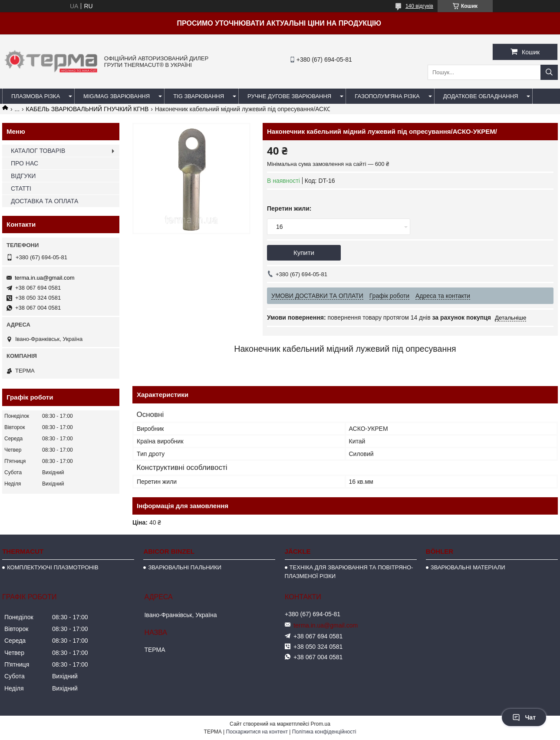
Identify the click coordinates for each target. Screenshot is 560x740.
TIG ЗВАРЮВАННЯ (199, 96)
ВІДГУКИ (23, 176)
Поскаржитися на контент (257, 732)
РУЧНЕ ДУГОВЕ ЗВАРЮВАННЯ (289, 96)
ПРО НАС (25, 163)
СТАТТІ (21, 188)
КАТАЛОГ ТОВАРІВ (38, 151)
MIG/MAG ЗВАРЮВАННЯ (117, 96)
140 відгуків (419, 6)
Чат (524, 717)
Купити (304, 253)
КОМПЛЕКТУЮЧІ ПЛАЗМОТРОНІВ (53, 567)
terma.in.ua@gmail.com (44, 278)
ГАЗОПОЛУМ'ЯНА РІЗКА (387, 96)
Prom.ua (321, 724)
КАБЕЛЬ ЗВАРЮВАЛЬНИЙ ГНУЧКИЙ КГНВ (87, 109)
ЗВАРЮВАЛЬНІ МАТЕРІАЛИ (468, 567)
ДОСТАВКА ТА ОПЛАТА (44, 201)
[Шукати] (549, 72)
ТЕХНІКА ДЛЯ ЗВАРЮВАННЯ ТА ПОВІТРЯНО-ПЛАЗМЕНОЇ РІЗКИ (349, 572)
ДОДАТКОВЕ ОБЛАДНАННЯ (481, 96)
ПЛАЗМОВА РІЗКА (36, 96)
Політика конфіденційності (324, 732)
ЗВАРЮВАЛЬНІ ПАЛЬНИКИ (184, 567)
